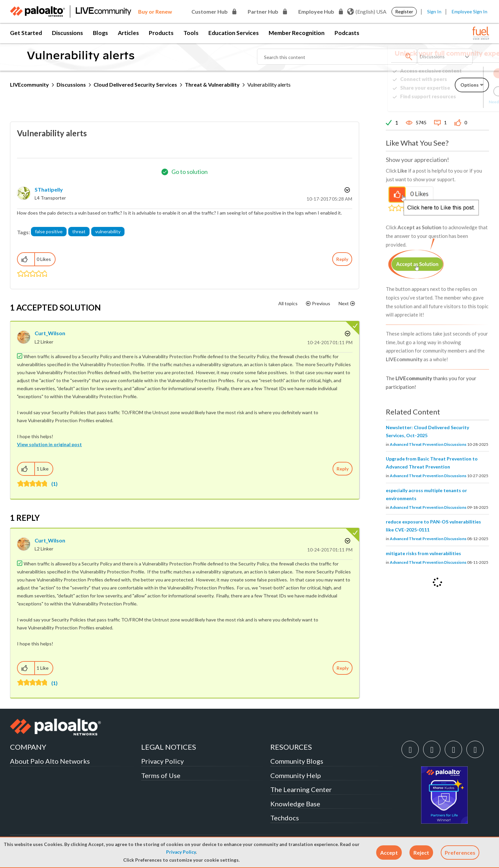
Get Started (26, 33)
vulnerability (108, 231)
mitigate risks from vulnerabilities (423, 553)
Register (404, 11)
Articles (128, 33)
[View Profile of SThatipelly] (49, 189)
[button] (389, 853)
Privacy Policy (181, 852)
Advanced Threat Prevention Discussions (428, 444)
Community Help (296, 775)
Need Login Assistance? (459, 102)
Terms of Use (161, 775)
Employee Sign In (470, 11)
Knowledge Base (295, 804)
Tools (191, 33)
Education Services (234, 33)
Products (161, 33)
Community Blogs (297, 761)
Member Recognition (297, 33)
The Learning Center (301, 789)
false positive (49, 231)
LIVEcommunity (29, 84)
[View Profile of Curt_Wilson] (50, 333)
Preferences (460, 853)
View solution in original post (49, 444)
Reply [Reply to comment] (343, 469)
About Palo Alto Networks (50, 761)
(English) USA (367, 12)
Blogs (100, 33)
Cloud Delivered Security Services (135, 84)
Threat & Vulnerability (212, 84)
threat (79, 231)
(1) (54, 484)
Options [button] (347, 190)
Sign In (434, 11)
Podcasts (347, 33)
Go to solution (190, 172)
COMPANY (28, 747)
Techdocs (285, 818)
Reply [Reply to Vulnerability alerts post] (342, 259)
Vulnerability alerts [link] (269, 84)
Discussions (67, 33)
